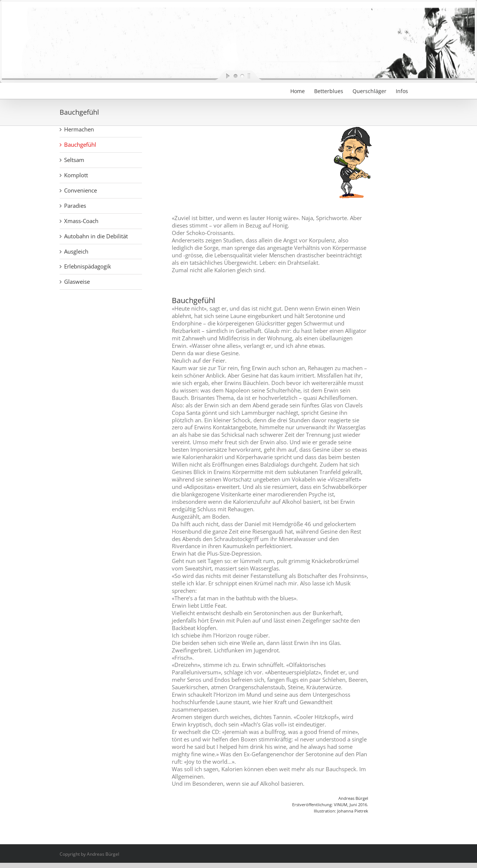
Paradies (75, 206)
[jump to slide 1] (235, 76)
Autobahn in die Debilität (96, 236)
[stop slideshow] (255, 76)
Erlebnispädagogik (88, 266)
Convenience (80, 190)
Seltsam (74, 160)
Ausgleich (76, 251)
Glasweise (77, 282)
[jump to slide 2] (242, 76)
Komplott (76, 175)
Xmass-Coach (81, 221)
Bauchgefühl (80, 144)
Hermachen (79, 129)
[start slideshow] (222, 76)
